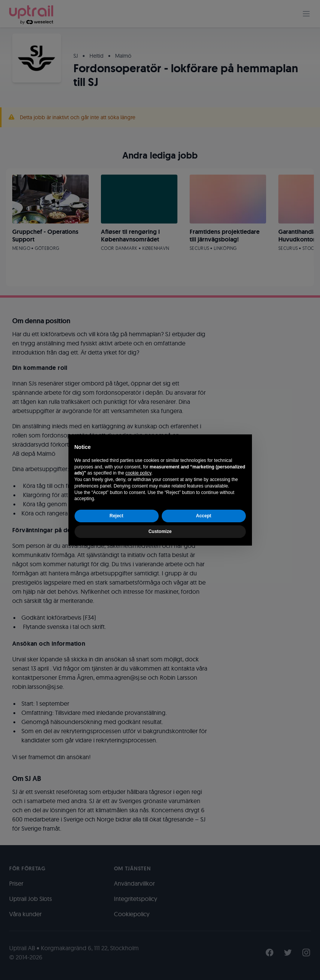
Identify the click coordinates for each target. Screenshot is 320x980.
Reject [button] (116, 516)
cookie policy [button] (138, 473)
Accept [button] (203, 516)
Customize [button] (160, 531)
